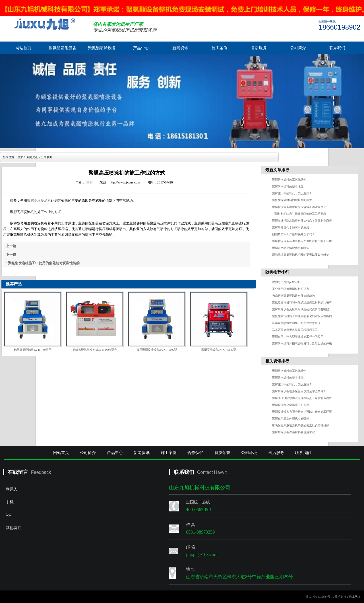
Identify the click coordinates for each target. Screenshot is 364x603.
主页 (21, 157)
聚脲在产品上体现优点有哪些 (291, 248)
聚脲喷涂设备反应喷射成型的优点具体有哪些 (301, 309)
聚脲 (90, 182)
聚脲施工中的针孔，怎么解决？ (292, 193)
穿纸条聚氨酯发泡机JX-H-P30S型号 (95, 350)
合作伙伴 (195, 453)
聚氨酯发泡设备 (63, 48)
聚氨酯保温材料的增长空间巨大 (292, 200)
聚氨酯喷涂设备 (102, 48)
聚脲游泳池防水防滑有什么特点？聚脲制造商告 (302, 221)
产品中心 (141, 48)
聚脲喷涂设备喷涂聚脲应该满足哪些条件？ (299, 207)
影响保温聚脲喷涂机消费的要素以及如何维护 (301, 255)
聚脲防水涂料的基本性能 (288, 186)
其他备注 (53, 544)
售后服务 (259, 48)
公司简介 (298, 48)
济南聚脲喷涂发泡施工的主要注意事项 (296, 323)
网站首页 (23, 48)
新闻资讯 (180, 48)
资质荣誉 (222, 453)
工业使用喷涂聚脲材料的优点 (291, 289)
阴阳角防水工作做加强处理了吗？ (293, 234)
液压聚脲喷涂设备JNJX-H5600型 (157, 350)
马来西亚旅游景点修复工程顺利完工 (295, 330)
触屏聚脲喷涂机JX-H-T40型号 (33, 350)
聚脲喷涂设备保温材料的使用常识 (293, 432)
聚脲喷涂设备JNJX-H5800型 (219, 350)
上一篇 (11, 246)
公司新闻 (47, 157)
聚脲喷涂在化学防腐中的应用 (291, 227)
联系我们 (337, 48)
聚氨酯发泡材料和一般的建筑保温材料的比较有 (302, 302)
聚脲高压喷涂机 (39, 201)
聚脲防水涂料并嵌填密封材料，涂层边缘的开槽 (302, 343)
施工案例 (220, 48)
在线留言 (18, 472)
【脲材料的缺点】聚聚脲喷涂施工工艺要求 (299, 214)
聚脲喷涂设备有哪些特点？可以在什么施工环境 (302, 241)
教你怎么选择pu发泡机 (286, 282)
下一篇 (11, 255)
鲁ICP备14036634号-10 (320, 597)
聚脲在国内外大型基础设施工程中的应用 (298, 337)
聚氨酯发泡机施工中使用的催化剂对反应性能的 (302, 316)
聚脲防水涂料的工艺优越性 (289, 180)
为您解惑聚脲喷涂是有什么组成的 (293, 296)
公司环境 (249, 453)
